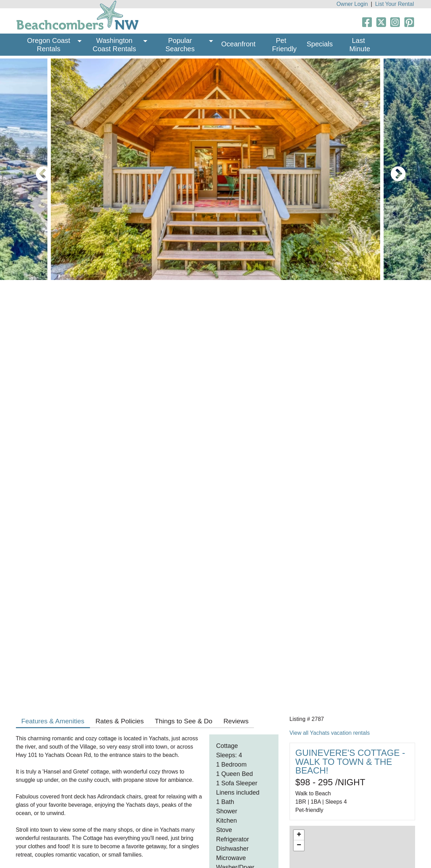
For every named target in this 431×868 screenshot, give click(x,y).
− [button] (299, 846)
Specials (320, 44)
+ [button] (299, 835)
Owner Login (352, 4)
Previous (38, 169)
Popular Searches (180, 45)
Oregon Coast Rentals (49, 45)
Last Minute (360, 45)
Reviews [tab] (236, 721)
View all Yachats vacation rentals (330, 733)
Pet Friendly (284, 45)
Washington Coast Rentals (114, 45)
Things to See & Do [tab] (184, 721)
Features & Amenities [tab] (53, 721)
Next (393, 169)
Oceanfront (239, 44)
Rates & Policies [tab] (120, 721)
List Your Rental (394, 4)
